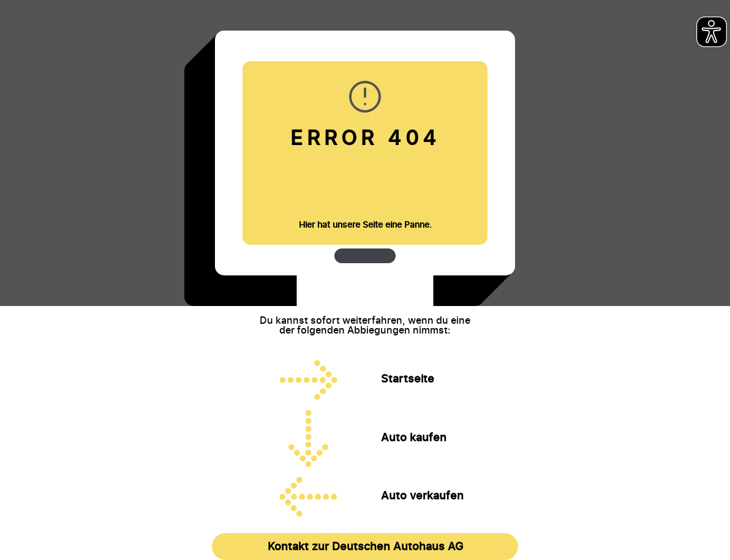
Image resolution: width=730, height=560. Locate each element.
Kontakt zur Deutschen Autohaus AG (365, 546)
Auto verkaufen (422, 496)
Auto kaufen (414, 438)
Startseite (408, 379)
